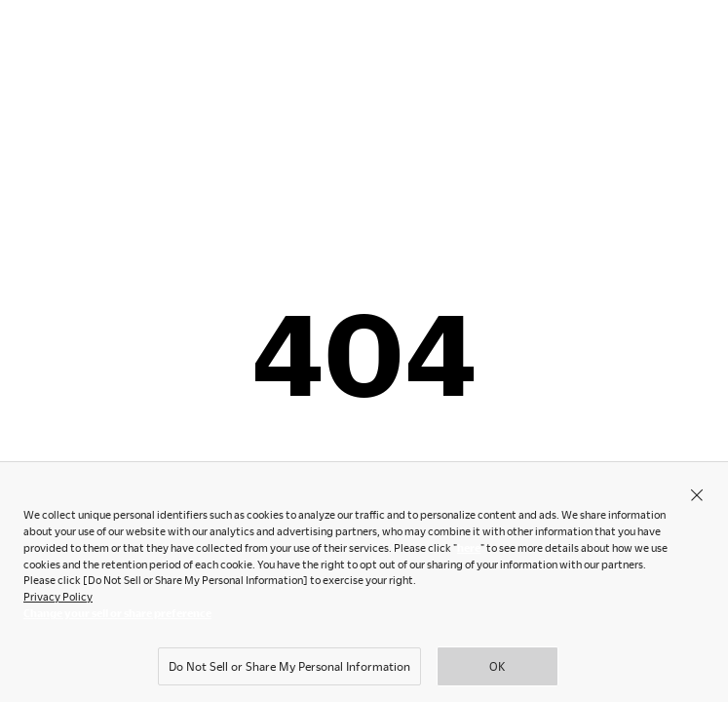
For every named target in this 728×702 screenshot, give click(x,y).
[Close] (697, 498)
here (469, 551)
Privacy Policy (58, 600)
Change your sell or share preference (117, 617)
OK (497, 670)
